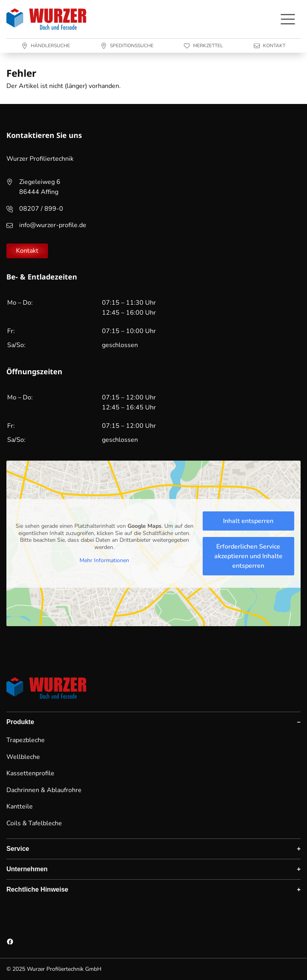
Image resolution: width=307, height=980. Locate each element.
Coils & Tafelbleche (34, 823)
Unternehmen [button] (27, 869)
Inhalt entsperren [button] (248, 521)
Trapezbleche (26, 740)
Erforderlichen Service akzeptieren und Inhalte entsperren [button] (248, 556)
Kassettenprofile (30, 773)
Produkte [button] (20, 722)
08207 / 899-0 (41, 209)
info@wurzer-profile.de (53, 225)
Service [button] (18, 849)
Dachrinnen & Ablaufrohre (44, 790)
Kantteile (20, 806)
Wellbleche (23, 757)
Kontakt (27, 251)
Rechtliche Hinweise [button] (37, 889)
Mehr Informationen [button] (104, 561)
